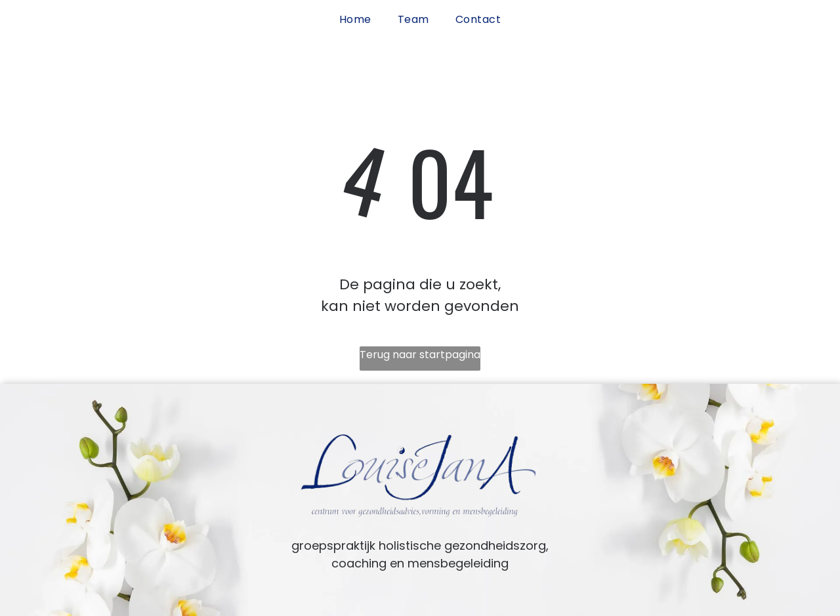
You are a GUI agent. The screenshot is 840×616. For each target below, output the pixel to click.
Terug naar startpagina (420, 355)
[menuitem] (355, 19)
